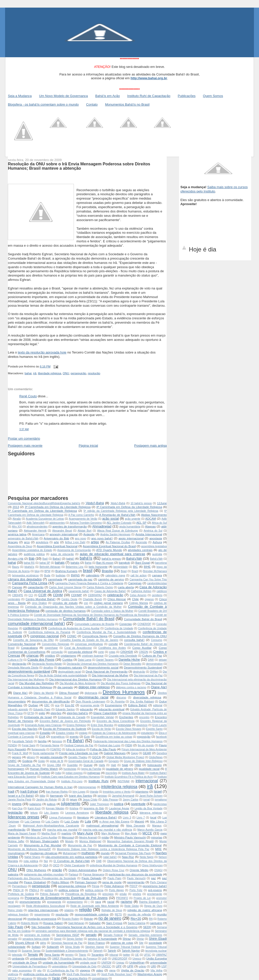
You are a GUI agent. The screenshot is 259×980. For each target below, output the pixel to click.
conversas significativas (89, 644)
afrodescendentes (37, 527)
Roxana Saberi (53, 923)
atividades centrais (140, 550)
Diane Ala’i (20, 693)
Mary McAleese (111, 834)
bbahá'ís (29, 567)
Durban (33, 705)
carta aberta (126, 587)
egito (42, 713)
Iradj (11, 791)
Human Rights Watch (44, 769)
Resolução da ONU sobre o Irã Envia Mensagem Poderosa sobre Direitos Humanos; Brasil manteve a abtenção (79, 166)
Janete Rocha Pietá (19, 800)
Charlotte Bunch (92, 599)
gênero (31, 757)
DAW (151, 660)
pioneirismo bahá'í (155, 886)
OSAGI (158, 870)
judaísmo (35, 804)
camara (157, 575)
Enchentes (126, 717)
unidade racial (88, 963)
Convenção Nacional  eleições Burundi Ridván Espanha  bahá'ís (44, 503)
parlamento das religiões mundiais (44, 875)
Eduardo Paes (42, 709)
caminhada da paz (80, 579)
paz (153, 878)
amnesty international (64, 534)
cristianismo (69, 655)
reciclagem (14, 906)
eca (57, 705)
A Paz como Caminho (81, 515)
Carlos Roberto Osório (100, 587)
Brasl (124, 571)
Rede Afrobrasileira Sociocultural (46, 906)
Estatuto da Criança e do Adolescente (114, 733)
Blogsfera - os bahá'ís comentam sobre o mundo (43, 104)
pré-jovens (155, 890)
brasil (88, 571)
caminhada (55, 579)
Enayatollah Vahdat (102, 717)
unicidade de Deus (25, 962)
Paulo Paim (114, 878)
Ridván (89, 919)
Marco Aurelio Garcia (150, 830)
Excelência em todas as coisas (114, 737)
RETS (118, 915)
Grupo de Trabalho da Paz (24, 765)
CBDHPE (18, 595)
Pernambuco (20, 886)
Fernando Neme (50, 745)
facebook (161, 737)
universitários (60, 966)
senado (91, 935)
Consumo (157, 640)
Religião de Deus (112, 910)
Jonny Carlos (130, 800)
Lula (88, 821)
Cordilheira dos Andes (112, 648)
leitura (34, 813)
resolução (94, 373)
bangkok (124, 563)
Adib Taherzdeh (35, 523)
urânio (143, 966)
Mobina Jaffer (16, 841)
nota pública (31, 861)
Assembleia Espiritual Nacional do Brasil (109, 546)
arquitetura (42, 542)
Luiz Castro (52, 822)
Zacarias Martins (78, 978)
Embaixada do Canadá (72, 717)
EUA (42, 737)
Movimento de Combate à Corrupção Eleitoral (130, 845)
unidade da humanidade (58, 962)
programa (13, 898)
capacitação (36, 587)
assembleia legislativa (154, 546)
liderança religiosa (151, 813)
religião (85, 910)
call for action (139, 575)
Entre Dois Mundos (102, 725)
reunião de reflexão (139, 915)
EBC (47, 705)
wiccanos (27, 978)
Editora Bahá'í (138, 705)
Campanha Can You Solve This (148, 580)
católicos (162, 591)
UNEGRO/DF (120, 959)
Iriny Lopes (79, 792)
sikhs (43, 943)
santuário (156, 923)
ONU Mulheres (36, 870)
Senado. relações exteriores (145, 935)
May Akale (131, 834)
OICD (56, 865)
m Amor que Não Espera (114, 822)
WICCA (12, 978)
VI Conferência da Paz (61, 971)
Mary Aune (85, 833)
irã (35, 373)
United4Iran (137, 962)
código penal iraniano (108, 603)
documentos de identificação (51, 701)
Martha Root (49, 834)
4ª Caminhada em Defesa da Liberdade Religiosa (129, 507)
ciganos (149, 599)
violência (13, 974)
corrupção (57, 652)
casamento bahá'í (79, 591)
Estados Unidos (65, 733)
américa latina (17, 534)
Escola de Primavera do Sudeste (65, 729)
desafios (48, 668)
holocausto (155, 765)
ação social (111, 518)
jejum (74, 799)
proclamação (155, 894)
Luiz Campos (32, 822)
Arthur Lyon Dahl (75, 542)
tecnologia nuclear (156, 951)
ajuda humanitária (130, 527)
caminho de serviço (111, 579)
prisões (137, 894)
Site (141, 943)
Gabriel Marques (115, 753)
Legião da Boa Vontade (149, 808)
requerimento (42, 915)
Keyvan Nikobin (55, 808)
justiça (119, 804)
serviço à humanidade (102, 939)
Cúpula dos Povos (41, 660)
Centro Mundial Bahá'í (40, 599)
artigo (95, 542)
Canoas (17, 587)
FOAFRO (56, 749)
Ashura (157, 542)
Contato (92, 104)
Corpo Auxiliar (142, 648)
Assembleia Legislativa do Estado (32, 550)
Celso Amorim (138, 595)
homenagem (16, 769)
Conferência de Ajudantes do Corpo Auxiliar (74, 628)
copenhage (51, 648)
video (100, 970)
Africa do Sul (159, 523)
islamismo (142, 791)
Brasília (107, 571)
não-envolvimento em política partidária (71, 857)
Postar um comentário (24, 438)
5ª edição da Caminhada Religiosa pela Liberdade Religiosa (121, 511)
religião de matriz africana (145, 910)
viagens (85, 970)
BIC (135, 567)
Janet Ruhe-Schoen (151, 796)
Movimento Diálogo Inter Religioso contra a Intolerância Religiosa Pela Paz (103, 849)
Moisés (69, 841)
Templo (33, 955)
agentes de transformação (70, 526)
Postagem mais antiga (151, 446)
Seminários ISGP (68, 935)
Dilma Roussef (69, 693)
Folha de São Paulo (103, 749)
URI (153, 966)
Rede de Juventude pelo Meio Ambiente (95, 906)
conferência (31, 628)
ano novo (80, 538)
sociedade (155, 943)
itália (42, 796)
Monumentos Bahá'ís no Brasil (127, 104)
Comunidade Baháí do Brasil (143, 619)
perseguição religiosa (72, 886)
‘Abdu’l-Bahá (118, 503)
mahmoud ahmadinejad (102, 825)
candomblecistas (157, 583)
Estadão (45, 733)
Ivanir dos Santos (80, 796)
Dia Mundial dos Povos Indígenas (121, 683)
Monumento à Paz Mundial (43, 845)
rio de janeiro (110, 918)
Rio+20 (136, 919)
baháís (75, 563)
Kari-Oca (17, 808)
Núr (46, 861)
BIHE (147, 567)
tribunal (114, 955)
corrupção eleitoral (80, 652)
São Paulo (16, 927)
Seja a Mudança (20, 96)
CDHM (58, 595)
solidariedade (17, 947)
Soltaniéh (53, 947)
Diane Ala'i (159, 687)
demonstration (154, 664)
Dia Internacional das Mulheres (26, 680)
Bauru (16, 567)
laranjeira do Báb (94, 808)
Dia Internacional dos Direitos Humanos (75, 679)
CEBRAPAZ (95, 595)
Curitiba (67, 660)
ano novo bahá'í (102, 538)
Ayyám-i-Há (16, 558)
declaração (19, 664)
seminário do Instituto (37, 935)
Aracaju (13, 542)
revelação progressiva (42, 919)
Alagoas (150, 526)
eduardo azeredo (18, 709)
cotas (112, 652)
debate (163, 660)
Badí (45, 559)
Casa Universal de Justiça (43, 591)
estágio (83, 733)
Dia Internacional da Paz (148, 675)
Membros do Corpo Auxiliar (41, 838)
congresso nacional (45, 636)
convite (113, 644)
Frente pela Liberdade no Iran (79, 753)
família (42, 741)
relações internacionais (43, 910)
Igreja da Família (91, 769)
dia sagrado (65, 687)
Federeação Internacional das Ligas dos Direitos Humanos (128, 741)
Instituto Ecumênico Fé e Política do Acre (129, 777)
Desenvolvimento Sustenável (143, 667)
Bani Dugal (143, 563)
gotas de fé (57, 761)
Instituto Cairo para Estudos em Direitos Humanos (71, 777)
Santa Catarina (137, 923)
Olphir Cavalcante (75, 865)
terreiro (69, 955)
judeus (51, 804)
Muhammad (70, 853)
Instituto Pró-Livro (72, 781)
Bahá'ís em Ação (108, 96)
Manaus (157, 826)
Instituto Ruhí (99, 781)
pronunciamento (30, 902)
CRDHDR (127, 652)
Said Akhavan (76, 923)
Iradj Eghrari (29, 791)
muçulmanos (16, 853)
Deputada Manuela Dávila (23, 668)
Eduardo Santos (65, 709)
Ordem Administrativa (83, 870)
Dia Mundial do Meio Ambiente (78, 683)
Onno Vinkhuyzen (153, 865)
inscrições (111, 773)
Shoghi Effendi (25, 943)
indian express (74, 773)
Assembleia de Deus (20, 546)
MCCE (147, 833)
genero (16, 757)
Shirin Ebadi (158, 939)
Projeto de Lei (142, 898)
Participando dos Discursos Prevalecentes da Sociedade (42, 878)
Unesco (137, 959)
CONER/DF (144, 624)
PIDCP (134, 886)
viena (112, 971)
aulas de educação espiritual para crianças (112, 554)
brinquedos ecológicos (25, 575)
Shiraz (127, 939)
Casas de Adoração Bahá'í (110, 591)
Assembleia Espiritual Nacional (57, 546)
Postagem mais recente (25, 446)
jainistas (102, 796)
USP (164, 966)
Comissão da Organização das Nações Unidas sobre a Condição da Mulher (73, 607)
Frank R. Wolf (20, 753)
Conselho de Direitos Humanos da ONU (140, 636)
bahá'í (70, 558)
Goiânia (27, 761)
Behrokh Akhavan (50, 567)
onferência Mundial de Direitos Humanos (114, 865)
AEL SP (142, 523)
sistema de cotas (122, 943)
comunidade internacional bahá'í (36, 624)
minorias (157, 837)
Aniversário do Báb (57, 538)
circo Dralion (39, 603)
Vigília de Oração (133, 970)
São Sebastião (41, 927)
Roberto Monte (30, 923)
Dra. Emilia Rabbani (142, 702)
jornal (147, 800)
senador (13, 939)
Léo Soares (51, 813)
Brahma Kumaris (67, 571)
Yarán (56, 978)
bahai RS (29, 563)
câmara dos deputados (25, 579)
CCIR (42, 595)
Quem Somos (213, 96)
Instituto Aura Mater (133, 773)
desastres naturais (70, 667)
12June (162, 503)
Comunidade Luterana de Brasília (94, 624)
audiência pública (34, 554)
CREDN (144, 652)
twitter (127, 955)
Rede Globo (132, 906)
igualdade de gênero (120, 769)
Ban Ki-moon (105, 563)
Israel (158, 791)
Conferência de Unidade (119, 628)
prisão (123, 894)
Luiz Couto (72, 821)
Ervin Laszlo (159, 725)
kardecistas (160, 804)
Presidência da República (81, 894)
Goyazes (114, 761)
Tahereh (98, 951)
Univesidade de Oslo (84, 966)
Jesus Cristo (90, 800)
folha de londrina (76, 749)
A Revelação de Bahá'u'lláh (117, 515)
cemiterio (157, 595)
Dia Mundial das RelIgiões (37, 683)
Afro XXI (17, 527)
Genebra (162, 753)
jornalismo (161, 800)
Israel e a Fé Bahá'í (21, 796)
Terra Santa (52, 955)
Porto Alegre (116, 890)
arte (56, 542)
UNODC (106, 966)
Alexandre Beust (62, 531)
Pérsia (95, 886)
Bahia (88, 563)
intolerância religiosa (119, 787)
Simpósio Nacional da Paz (67, 943)
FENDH (12, 745)
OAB (99, 861)
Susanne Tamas (31, 951)
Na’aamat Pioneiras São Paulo (133, 853)
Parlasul (73, 875)
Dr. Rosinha (117, 702)
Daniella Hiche (129, 660)
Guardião (72, 765)
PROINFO (122, 898)
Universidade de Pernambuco (30, 966)
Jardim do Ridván (47, 800)
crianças (32, 655)
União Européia (156, 958)
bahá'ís (86, 558)
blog (37, 571)
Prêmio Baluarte (50, 894)
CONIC (72, 636)
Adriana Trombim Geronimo (86, 523)
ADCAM (150, 518)
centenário (14, 599)
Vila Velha (157, 971)
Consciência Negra (95, 636)
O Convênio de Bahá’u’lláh (72, 861)
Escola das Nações (25, 729)
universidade (158, 962)
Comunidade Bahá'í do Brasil (89, 619)
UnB (104, 959)
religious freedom (18, 915)
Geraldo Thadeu (78, 757)
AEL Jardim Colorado (119, 523)
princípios (108, 894)
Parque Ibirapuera (93, 875)
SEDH (147, 927)
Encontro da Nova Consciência (116, 721)
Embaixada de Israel (38, 717)
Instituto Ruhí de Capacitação (149, 96)
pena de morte (112, 882)
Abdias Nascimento (154, 515)
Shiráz (140, 939)
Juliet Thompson (100, 804)
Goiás (41, 761)
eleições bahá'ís (77, 713)
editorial (158, 705)
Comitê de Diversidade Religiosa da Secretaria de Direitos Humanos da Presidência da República (92, 615)
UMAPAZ (161, 955)
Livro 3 (127, 818)
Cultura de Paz (152, 655)
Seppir (58, 939)
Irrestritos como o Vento (117, 792)
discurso (121, 698)
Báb (31, 558)
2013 (16, 507)
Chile (135, 599)
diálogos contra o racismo (131, 687)
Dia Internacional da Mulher (110, 675)
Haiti (113, 765)
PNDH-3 (34, 890)
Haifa (102, 765)
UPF (119, 966)
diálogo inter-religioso (94, 687)
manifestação (17, 829)
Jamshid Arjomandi (123, 796)
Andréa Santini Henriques (115, 534)
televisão (17, 955)
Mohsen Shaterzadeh (44, 841)
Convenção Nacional (22, 644)
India (58, 773)
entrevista (125, 725)
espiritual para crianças (21, 733)
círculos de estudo (65, 603)
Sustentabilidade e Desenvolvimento (67, 951)
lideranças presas (24, 817)
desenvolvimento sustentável (29, 671)
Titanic (82, 955)
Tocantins (98, 955)
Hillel (138, 765)
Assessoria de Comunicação (74, 550)
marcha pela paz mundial (62, 830)
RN (151, 919)
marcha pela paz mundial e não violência (107, 830)
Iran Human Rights (57, 792)
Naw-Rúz (128, 857)
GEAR (147, 753)
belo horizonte (98, 567)
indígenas (94, 773)
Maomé (36, 829)
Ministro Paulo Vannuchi (130, 837)
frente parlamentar (44, 753)
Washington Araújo (150, 974)
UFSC (147, 955)
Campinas (135, 583)
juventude (138, 804)
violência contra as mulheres (42, 974)
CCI (31, 595)
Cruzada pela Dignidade (123, 656)
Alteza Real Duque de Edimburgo (118, 531)
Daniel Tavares (105, 660)
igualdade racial (149, 769)
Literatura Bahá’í (106, 817)
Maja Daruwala (136, 826)
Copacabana (29, 648)
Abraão (17, 519)
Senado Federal (113, 935)
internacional (147, 781)
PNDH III (18, 890)
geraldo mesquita (51, 757)
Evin (87, 737)
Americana (38, 534)
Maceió (139, 821)
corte (101, 652)
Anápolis (89, 534)
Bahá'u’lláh (156, 559)
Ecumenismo (114, 705)
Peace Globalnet (35, 882)
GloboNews (156, 757)
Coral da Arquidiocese (78, 648)
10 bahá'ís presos (141, 503)
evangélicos (58, 737)
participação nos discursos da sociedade (135, 874)
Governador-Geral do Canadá (86, 761)
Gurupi (88, 765)
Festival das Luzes (109, 745)
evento (74, 737)
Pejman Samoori (86, 882)
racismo (126, 902)
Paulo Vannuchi (136, 878)
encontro (144, 717)
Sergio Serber (75, 939)
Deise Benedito (132, 664)
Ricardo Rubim (70, 919)
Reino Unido (15, 910)
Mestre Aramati (88, 838)
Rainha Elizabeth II (151, 902)
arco (27, 542)
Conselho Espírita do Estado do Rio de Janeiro (89, 640)
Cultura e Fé (15, 660)
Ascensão (141, 542)
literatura (83, 817)
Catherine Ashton (141, 591)
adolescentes (57, 523)
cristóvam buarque (93, 656)
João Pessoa (110, 800)
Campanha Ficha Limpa (30, 583)
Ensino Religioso (76, 725)
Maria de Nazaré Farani (22, 834)
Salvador (95, 923)
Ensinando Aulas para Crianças (43, 725)
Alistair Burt (85, 531)
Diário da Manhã (44, 693)
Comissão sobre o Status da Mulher (112, 611)
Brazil (135, 571)
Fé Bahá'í (75, 741)
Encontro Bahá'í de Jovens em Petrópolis (65, 721)
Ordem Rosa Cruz (114, 870)
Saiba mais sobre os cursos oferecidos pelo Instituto (214, 189)
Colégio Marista (139, 603)
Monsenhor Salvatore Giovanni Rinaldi (130, 841)
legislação (15, 812)
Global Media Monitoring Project (125, 757)
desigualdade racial (70, 672)
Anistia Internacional (149, 534)
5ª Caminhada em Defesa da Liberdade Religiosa (42, 511)
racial (111, 902)
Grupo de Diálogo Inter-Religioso (143, 761)
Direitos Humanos (124, 692)
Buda (47, 575)
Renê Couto (28, 396)
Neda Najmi (147, 857)
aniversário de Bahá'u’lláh (23, 538)
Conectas (126, 624)
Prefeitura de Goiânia (21, 894)
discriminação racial (93, 697)
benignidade (121, 567)
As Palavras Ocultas (118, 542)
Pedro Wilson (60, 882)
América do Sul (153, 531)
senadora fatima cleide (36, 939)
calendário (93, 575)
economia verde (90, 705)
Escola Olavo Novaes (128, 729)
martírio (67, 833)
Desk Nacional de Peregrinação (107, 671)
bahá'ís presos (111, 558)
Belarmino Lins (75, 567)
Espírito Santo (155, 729)
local (153, 817)
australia (157, 554)
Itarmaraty (57, 796)
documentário (17, 701)
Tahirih (112, 950)
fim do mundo (146, 745)
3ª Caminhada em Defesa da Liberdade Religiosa (58, 507)
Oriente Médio (139, 870)
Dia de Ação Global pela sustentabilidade (63, 675)
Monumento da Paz (80, 845)
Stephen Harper (95, 947)
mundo (105, 853)
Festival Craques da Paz (79, 745)
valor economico (22, 971)
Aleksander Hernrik (35, 531)
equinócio (142, 725)
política (49, 890)
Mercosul (68, 837)
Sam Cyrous (114, 923)
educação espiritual (112, 709)
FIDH (129, 745)
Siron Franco (96, 943)
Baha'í (57, 558)
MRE (158, 849)
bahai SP (45, 563)
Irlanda (94, 792)
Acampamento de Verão (83, 519)
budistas (61, 575)
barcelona (161, 563)
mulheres (88, 853)
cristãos (50, 655)
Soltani (36, 947)
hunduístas (70, 769)
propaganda (54, 902)
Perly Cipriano (158, 882)
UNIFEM (106, 963)
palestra (13, 874)
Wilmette (42, 978)
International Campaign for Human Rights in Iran (40, 787)
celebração (115, 595)
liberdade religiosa (50, 373)
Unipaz (120, 963)
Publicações (187, 96)
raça (98, 902)
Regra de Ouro (153, 906)
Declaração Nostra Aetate (47, 664)
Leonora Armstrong (77, 813)
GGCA (96, 757)
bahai (28, 373)
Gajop (135, 753)
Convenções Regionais (56, 644)
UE (137, 955)
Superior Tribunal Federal (125, 947)
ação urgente (133, 519)
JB (63, 800)
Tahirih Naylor (131, 950)
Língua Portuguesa (60, 818)
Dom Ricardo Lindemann (90, 702)
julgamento (71, 804)
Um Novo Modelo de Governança (63, 96)
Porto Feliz (136, 890)
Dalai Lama (85, 660)
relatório (69, 910)
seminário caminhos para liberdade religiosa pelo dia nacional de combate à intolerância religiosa (93, 931)
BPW (48, 571)
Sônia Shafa (72, 947)
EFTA (31, 713)
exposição (144, 737)
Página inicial (88, 446)
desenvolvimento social (103, 667)
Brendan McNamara (155, 571)
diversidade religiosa (147, 697)
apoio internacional (131, 538)
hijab (125, 765)
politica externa (69, 890)
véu (39, 971)
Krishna (74, 808)
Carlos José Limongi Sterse (65, 587)
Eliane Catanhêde (105, 713)
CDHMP (77, 595)
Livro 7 (141, 818)
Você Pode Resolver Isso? (117, 974)
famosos (57, 741)
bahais (60, 563)
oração (57, 870)
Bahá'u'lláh (134, 558)
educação (86, 709)
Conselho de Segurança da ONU (33, 640)
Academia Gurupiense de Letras (45, 519)
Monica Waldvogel (90, 841)
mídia (105, 837)
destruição (139, 672)
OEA (46, 865)
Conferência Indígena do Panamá (49, 632)
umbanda (18, 958)
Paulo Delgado (92, 878)
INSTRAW (124, 781)
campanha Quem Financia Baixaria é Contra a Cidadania (89, 583)
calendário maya (115, 575)
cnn (86, 603)
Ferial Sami (29, 745)
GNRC (12, 761)
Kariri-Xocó (34, 808)
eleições (56, 713)
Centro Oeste (69, 599)
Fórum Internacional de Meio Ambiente (144, 749)
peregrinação (136, 882)
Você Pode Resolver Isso (81, 974)
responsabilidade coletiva (91, 914)
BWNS (75, 575)
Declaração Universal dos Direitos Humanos (93, 664)
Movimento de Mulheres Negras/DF (29, 849)
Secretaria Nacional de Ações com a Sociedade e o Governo (97, 927)
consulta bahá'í (134, 640)
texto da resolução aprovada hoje (42, 352)
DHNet (154, 672)
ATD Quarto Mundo (109, 550)
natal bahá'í (110, 857)
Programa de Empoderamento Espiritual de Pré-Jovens (66, 898)
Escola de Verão (101, 729)
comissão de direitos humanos (66, 611)
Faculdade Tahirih (22, 741)
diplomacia (91, 693)
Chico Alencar (117, 599)
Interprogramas (87, 787)
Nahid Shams (32, 857)
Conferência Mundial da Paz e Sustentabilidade (106, 632)
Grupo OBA (54, 765)
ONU (66, 373)
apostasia (156, 538)
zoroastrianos (100, 978)
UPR (130, 966)
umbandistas (38, 958)
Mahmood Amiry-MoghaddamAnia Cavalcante (51, 826)
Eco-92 (70, 705)
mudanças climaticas (44, 853)
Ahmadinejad (102, 526)
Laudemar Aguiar (119, 808)
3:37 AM (24, 429)
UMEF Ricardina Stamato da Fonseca (74, 959)
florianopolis (38, 749)
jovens (17, 804)
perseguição (78, 373)
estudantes (148, 733)
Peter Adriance (114, 886)
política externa (94, 890)
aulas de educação (62, 554)
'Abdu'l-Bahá (95, 503)
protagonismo (75, 902)
